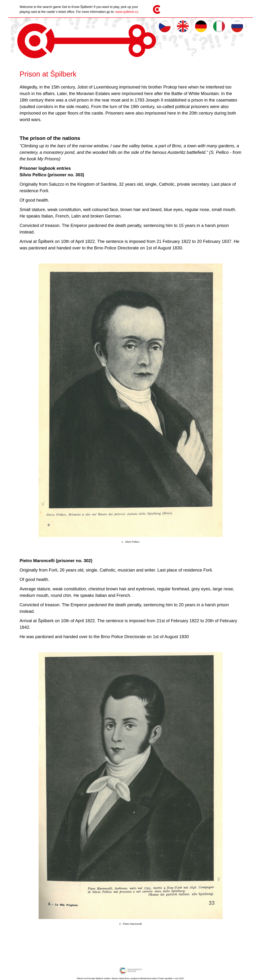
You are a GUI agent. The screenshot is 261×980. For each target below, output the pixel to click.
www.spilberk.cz (127, 12)
